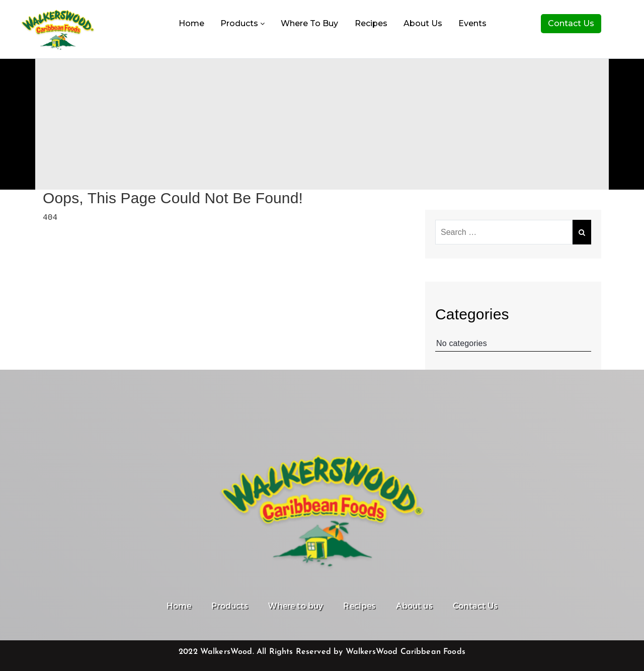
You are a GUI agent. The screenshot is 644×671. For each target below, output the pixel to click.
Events (472, 23)
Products (243, 23)
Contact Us (571, 23)
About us (423, 23)
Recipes (371, 23)
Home (191, 23)
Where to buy (309, 23)
